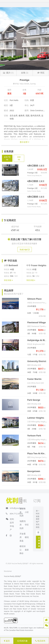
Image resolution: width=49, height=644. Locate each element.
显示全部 (25, 142)
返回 (7, 641)
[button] (46, 620)
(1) (8, 73)
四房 (19, 158)
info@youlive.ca (18, 508)
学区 (41, 73)
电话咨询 (40, 641)
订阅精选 (39, 542)
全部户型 (7, 158)
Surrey (33, 84)
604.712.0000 (16, 514)
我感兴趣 (23, 641)
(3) (25, 73)
